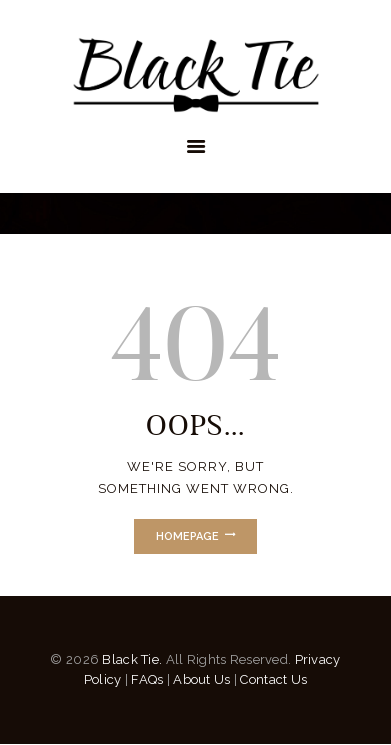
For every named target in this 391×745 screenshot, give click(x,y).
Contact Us (273, 679)
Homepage (187, 536)
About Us (201, 679)
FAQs (147, 679)
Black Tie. (132, 659)
